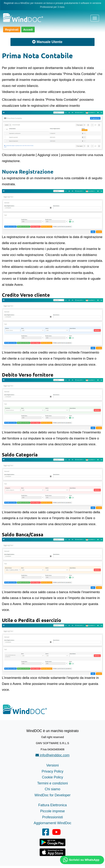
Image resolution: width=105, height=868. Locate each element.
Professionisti (52, 817)
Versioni (52, 765)
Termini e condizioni (52, 783)
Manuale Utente (47, 42)
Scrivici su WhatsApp (84, 860)
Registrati (12, 30)
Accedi (28, 30)
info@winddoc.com (52, 755)
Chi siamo (52, 789)
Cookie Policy (52, 777)
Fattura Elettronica (52, 805)
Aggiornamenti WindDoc (52, 823)
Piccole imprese (52, 811)
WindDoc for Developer (52, 795)
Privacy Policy (52, 771)
